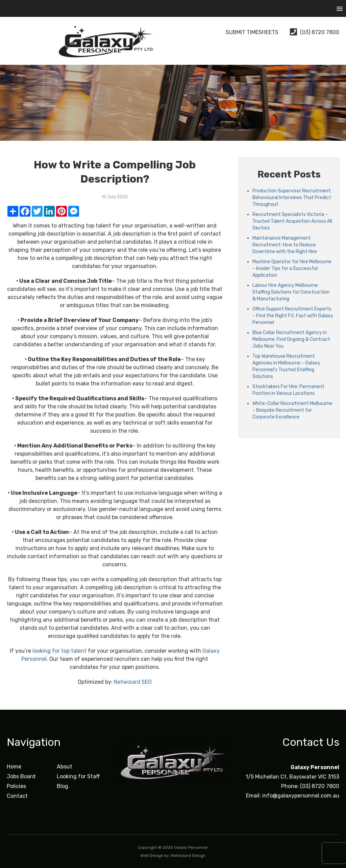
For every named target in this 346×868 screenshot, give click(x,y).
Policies (16, 786)
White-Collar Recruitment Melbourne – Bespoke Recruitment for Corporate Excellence (292, 410)
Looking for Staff (78, 776)
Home (14, 767)
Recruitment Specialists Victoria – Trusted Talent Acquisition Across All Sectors (292, 221)
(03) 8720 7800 (315, 32)
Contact (17, 796)
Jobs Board (21, 776)
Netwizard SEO (133, 682)
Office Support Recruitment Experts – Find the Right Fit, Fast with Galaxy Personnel (293, 316)
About (65, 767)
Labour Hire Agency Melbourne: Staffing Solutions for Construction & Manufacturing (291, 292)
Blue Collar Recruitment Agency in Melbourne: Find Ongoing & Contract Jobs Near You (291, 339)
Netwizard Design (188, 856)
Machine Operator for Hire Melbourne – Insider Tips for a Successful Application (292, 268)
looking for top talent (59, 651)
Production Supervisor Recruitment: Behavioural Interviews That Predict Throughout (292, 198)
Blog (63, 786)
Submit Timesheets (246, 32)
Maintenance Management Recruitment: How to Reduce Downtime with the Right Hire (285, 245)
